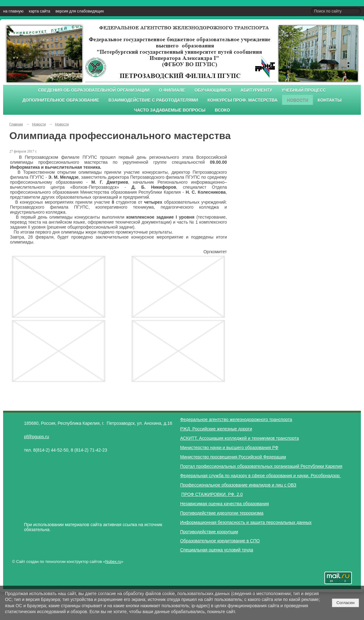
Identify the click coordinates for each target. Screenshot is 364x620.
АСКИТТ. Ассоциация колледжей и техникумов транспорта (239, 438)
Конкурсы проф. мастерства (243, 100)
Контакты (330, 100)
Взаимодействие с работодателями (153, 100)
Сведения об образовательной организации (94, 90)
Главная (16, 124)
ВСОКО (222, 110)
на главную (13, 11)
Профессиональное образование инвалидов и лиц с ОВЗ (238, 485)
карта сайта (39, 11)
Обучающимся (213, 90)
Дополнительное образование (61, 100)
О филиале (172, 90)
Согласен (345, 603)
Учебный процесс (304, 90)
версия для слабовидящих (80, 11)
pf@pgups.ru (36, 437)
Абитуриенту (256, 90)
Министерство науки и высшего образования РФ (229, 448)
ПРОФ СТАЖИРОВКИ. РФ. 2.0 (212, 494)
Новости (297, 100)
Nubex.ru (113, 562)
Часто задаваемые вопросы (170, 110)
